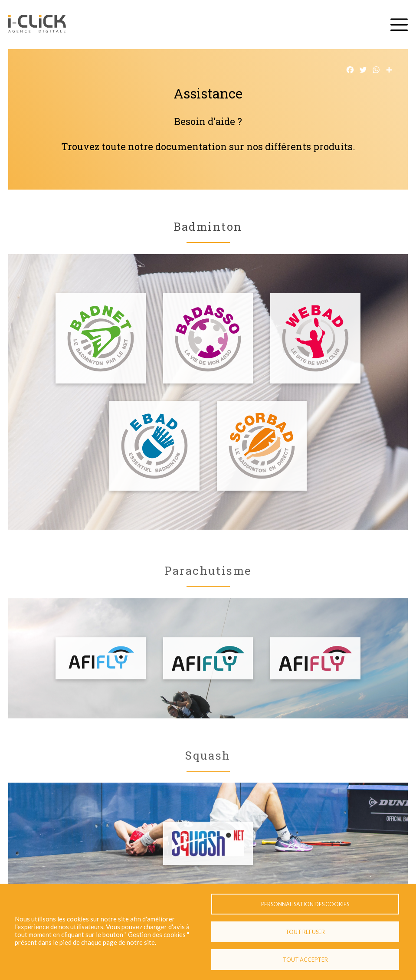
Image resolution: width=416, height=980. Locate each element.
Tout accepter (305, 960)
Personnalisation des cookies (305, 904)
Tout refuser (305, 932)
